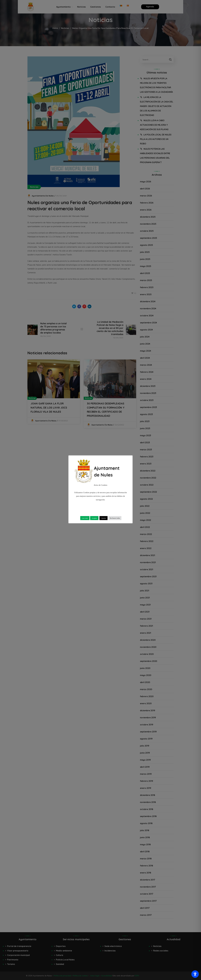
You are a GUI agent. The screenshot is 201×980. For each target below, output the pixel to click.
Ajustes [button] (104, 518)
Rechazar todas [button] (115, 518)
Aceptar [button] (94, 518)
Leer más (85, 518)
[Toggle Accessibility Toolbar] (195, 974)
